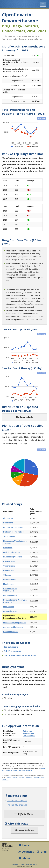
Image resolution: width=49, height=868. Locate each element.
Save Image (42, 118)
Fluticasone (8, 518)
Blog (42, 852)
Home (24, 845)
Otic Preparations (12, 651)
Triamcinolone (9, 536)
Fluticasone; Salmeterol (13, 527)
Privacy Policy (24, 864)
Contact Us (34, 864)
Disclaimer (15, 864)
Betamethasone (10, 611)
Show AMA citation (25, 830)
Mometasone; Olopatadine (14, 623)
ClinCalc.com (14, 36)
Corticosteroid (29, 736)
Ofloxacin (7, 575)
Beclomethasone (10, 632)
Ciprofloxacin (9, 566)
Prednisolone (9, 561)
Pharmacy (27, 36)
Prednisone (8, 523)
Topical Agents (11, 647)
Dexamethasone (10, 595)
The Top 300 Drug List (17, 805)
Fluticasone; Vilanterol (13, 557)
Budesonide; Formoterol (14, 532)
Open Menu (24, 814)
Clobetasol (8, 548)
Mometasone (9, 607)
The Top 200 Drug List (17, 801)
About (24, 858)
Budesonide (8, 570)
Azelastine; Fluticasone (13, 627)
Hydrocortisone (10, 580)
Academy (26, 852)
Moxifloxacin (9, 584)
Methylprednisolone (12, 552)
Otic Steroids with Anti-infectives (20, 655)
